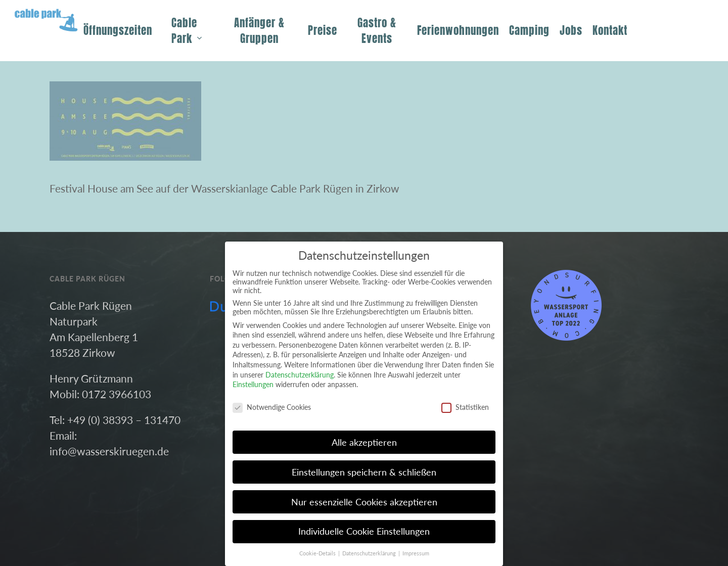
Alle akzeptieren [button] (364, 442)
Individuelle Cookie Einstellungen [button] (364, 531)
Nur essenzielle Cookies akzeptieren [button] (364, 502)
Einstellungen (253, 384)
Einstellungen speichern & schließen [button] (364, 472)
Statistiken (465, 407)
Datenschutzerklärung (300, 375)
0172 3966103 (117, 394)
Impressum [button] (416, 553)
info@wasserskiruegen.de (109, 451)
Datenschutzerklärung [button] (370, 553)
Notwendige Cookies (272, 407)
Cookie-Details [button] (318, 553)
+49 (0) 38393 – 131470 (124, 420)
